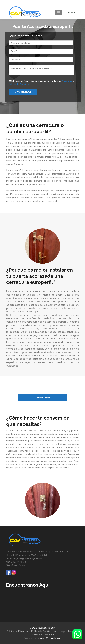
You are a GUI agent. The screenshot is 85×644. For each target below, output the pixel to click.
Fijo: (16, 3)
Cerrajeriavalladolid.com (43, 628)
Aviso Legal (59, 631)
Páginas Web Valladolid (49, 638)
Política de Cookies (41, 631)
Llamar (71, 13)
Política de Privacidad (18, 631)
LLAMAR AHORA (43, 398)
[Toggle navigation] (58, 13)
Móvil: (42, 3)
